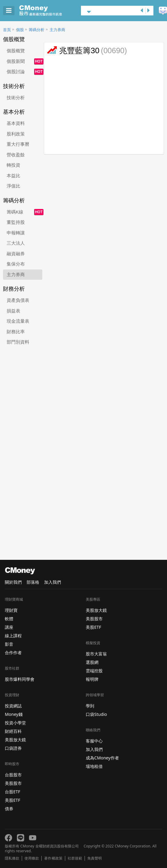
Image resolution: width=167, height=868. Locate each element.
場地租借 (94, 766)
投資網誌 (13, 706)
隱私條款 (12, 858)
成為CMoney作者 (102, 758)
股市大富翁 (96, 654)
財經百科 (13, 731)
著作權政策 (53, 858)
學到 (90, 706)
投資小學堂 (15, 723)
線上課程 (13, 636)
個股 (20, 30)
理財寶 (11, 610)
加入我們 (53, 582)
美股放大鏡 (15, 740)
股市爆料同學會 (20, 679)
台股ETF (13, 792)
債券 (9, 809)
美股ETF (13, 800)
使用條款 (32, 858)
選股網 (92, 662)
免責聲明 (95, 858)
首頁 (7, 30)
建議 (163, 11)
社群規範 (75, 858)
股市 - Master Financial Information (50, 11)
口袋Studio (96, 714)
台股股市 (13, 775)
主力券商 (57, 30)
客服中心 (94, 741)
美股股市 (13, 783)
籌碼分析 (37, 30)
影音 (9, 644)
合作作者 (13, 653)
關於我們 (13, 582)
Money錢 (14, 714)
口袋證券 (13, 748)
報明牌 (92, 679)
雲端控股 (94, 671)
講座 (9, 627)
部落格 (33, 582)
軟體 (9, 619)
